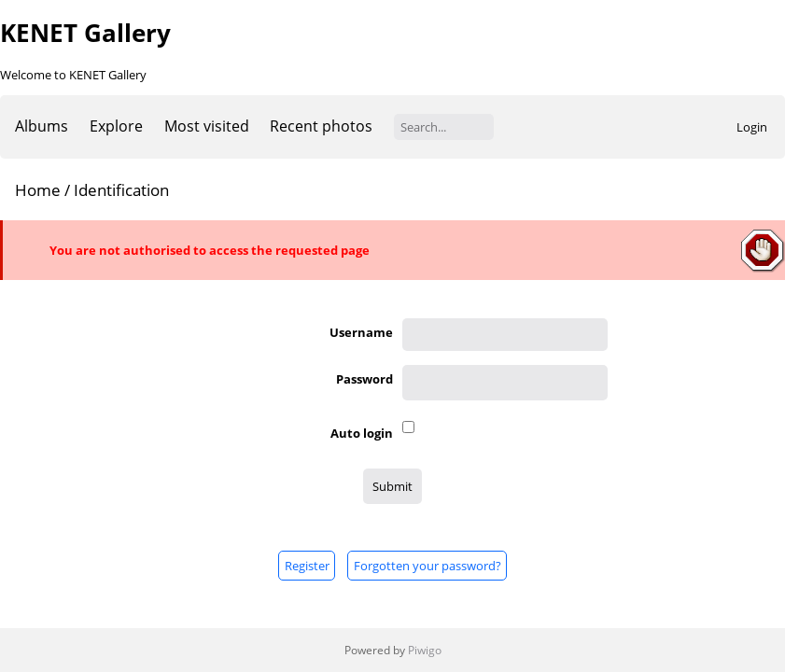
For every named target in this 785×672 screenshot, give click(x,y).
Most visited (207, 126)
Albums (42, 126)
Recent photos (321, 126)
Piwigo (425, 650)
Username (361, 332)
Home (38, 190)
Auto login (362, 433)
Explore (116, 126)
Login (752, 127)
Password (364, 379)
